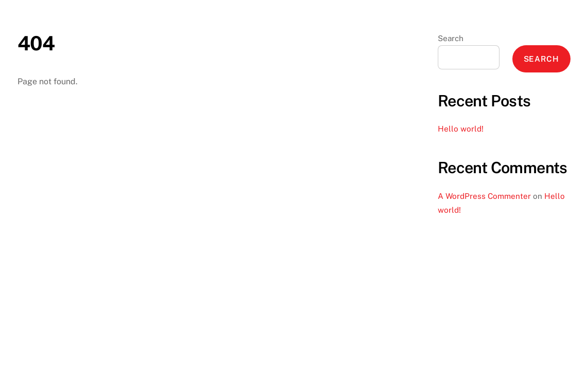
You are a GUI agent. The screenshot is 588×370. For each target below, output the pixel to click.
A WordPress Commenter (484, 196)
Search (451, 38)
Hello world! (461, 129)
